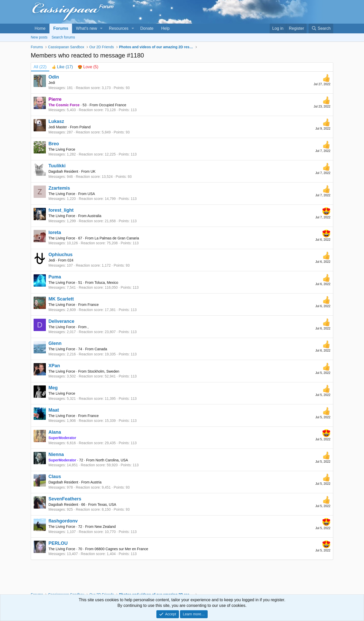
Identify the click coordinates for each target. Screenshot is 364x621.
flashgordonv (63, 521)
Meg (53, 388)
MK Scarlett (61, 299)
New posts (39, 37)
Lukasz (56, 121)
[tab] (62, 67)
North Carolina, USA (112, 460)
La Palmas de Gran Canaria (117, 238)
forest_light (61, 210)
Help (165, 28)
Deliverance (61, 321)
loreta (55, 232)
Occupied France (113, 105)
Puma (55, 277)
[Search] (321, 28)
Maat (54, 410)
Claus (55, 477)
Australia (94, 216)
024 (70, 260)
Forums (61, 28)
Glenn (55, 343)
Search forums (63, 37)
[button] (101, 28)
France (93, 305)
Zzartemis (59, 188)
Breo (54, 144)
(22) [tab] (40, 67)
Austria (96, 482)
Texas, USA (107, 504)
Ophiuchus (60, 255)
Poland (85, 127)
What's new (86, 28)
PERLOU (58, 543)
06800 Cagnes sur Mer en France (121, 549)
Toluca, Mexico (107, 283)
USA (91, 194)
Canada (101, 349)
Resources (119, 28)
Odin (54, 77)
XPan (54, 366)
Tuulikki (57, 166)
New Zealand (105, 527)
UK (93, 171)
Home (40, 28)
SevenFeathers (65, 499)
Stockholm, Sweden (104, 371)
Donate (147, 28)
